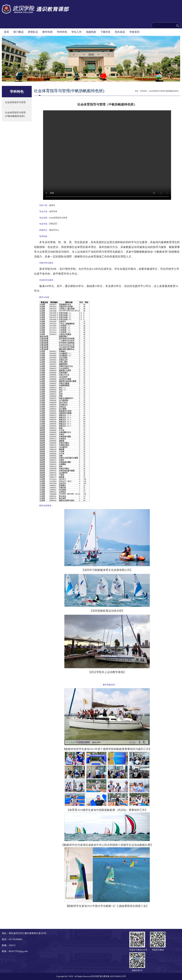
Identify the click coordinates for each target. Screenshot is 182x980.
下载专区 (106, 32)
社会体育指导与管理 (15, 102)
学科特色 (62, 32)
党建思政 (91, 32)
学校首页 (135, 32)
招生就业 (120, 32)
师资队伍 (33, 32)
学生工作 (76, 32)
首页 (7, 32)
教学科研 (47, 32)
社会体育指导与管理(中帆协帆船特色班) (15, 114)
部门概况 (18, 32)
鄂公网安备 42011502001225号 (113, 976)
